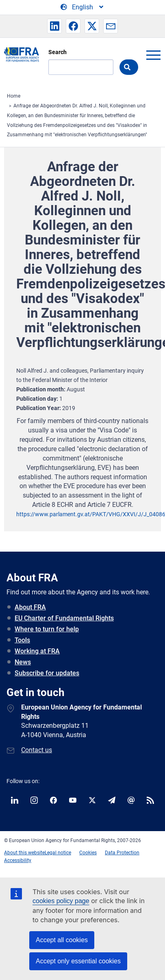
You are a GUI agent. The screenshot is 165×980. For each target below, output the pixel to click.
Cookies (88, 853)
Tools (22, 640)
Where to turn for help (47, 629)
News (23, 662)
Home (14, 96)
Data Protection (122, 853)
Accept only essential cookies (78, 961)
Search (58, 52)
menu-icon (153, 55)
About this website (24, 853)
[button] (54, 26)
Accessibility (18, 860)
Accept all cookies (62, 940)
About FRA (30, 607)
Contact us (37, 750)
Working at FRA (37, 651)
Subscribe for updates (47, 673)
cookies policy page (61, 901)
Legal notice (58, 853)
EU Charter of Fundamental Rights (64, 618)
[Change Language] (82, 7)
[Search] (81, 67)
